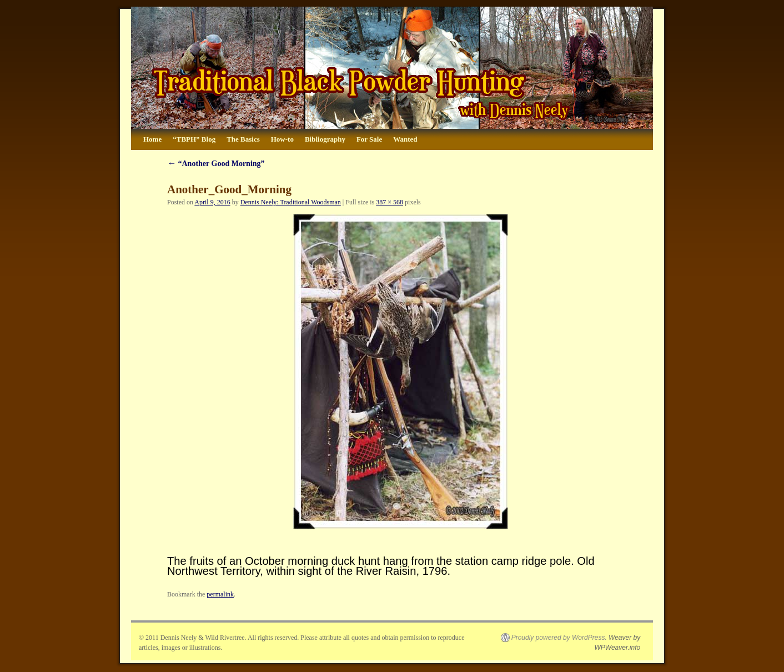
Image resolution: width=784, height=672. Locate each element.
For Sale (369, 139)
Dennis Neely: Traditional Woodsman (291, 202)
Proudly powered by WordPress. (559, 638)
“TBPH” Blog (194, 139)
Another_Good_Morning (229, 189)
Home (152, 139)
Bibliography (325, 139)
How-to (282, 139)
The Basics (243, 139)
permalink (220, 594)
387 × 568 (390, 202)
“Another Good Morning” (216, 164)
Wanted (405, 139)
